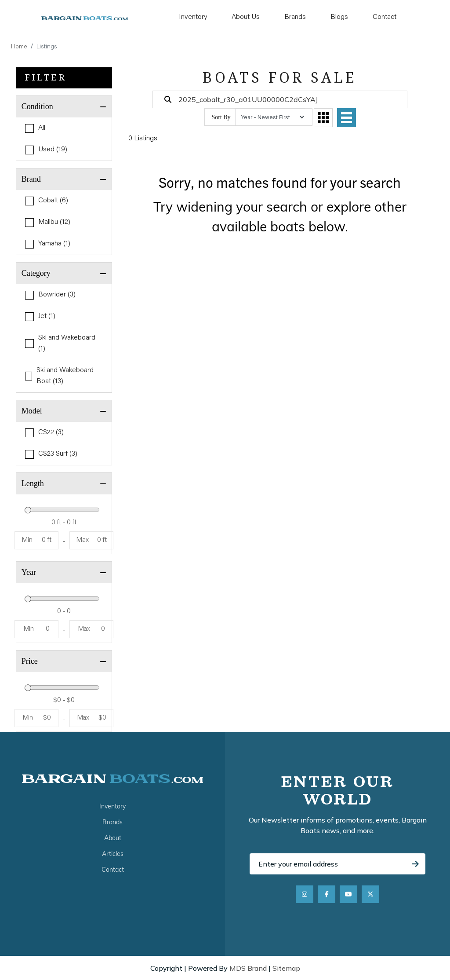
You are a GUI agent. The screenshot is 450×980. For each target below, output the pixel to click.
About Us (246, 17)
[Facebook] (327, 894)
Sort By (221, 117)
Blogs (339, 17)
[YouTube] (348, 894)
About (113, 838)
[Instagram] (305, 894)
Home (19, 47)
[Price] (64, 700)
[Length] (64, 523)
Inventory (193, 17)
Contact (385, 17)
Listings (47, 47)
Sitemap (286, 968)
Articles (113, 854)
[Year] (64, 612)
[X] (370, 894)
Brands (295, 17)
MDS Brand (248, 968)
